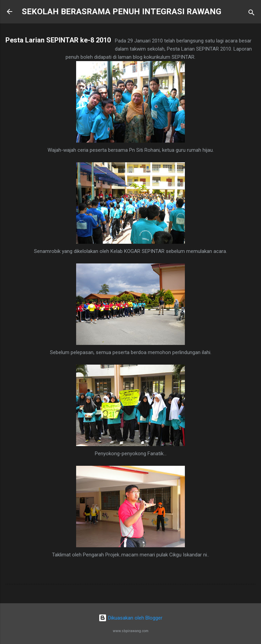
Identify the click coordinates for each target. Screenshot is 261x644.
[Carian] (251, 14)
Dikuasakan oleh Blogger (130, 618)
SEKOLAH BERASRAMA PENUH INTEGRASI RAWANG (121, 12)
